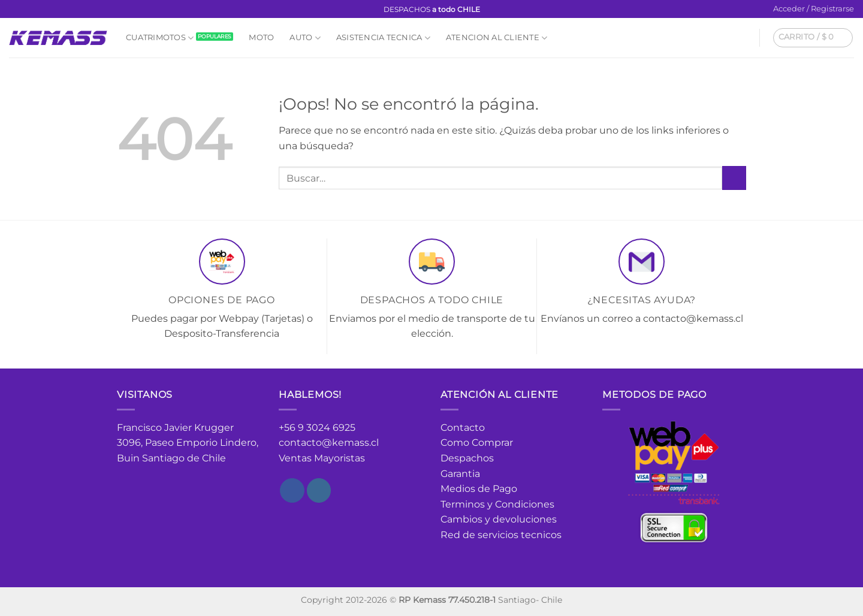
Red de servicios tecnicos (501, 535)
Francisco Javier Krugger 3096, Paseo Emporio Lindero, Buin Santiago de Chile (188, 443)
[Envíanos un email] (38, 10)
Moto (261, 37)
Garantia (460, 474)
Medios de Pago (479, 489)
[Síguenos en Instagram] (26, 10)
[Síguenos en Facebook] (15, 10)
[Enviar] (734, 178)
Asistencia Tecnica (383, 38)
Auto (305, 38)
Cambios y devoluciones (499, 519)
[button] (814, 9)
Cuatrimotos (160, 38)
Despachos (467, 458)
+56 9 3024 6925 (317, 428)
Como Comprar (477, 443)
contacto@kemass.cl (329, 443)
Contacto (463, 428)
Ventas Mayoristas (322, 458)
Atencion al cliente (497, 38)
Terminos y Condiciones (497, 504)
